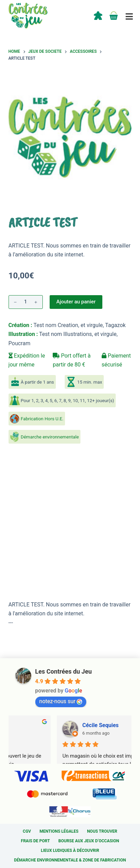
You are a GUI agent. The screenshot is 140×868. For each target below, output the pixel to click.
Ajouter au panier (76, 302)
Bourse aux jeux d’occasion (89, 841)
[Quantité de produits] (26, 302)
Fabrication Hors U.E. (42, 419)
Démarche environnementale (50, 437)
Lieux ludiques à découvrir (70, 851)
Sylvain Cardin (54, 725)
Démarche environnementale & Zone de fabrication (70, 860)
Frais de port (35, 841)
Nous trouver (102, 831)
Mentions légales (59, 831)
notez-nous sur (61, 701)
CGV (27, 831)
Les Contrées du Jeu (63, 671)
